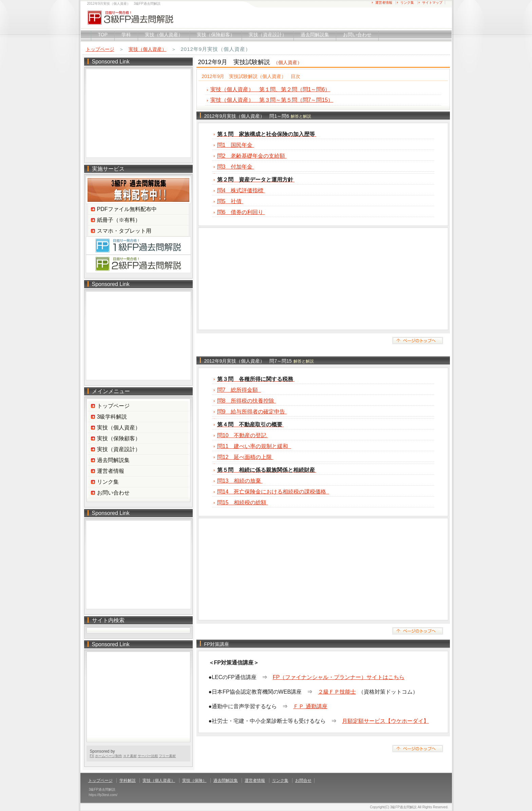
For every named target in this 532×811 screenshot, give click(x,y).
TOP (103, 35)
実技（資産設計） (268, 35)
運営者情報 (384, 3)
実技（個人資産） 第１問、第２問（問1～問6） (270, 89)
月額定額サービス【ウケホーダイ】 (385, 721)
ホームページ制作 (109, 756)
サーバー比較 (148, 756)
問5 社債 (230, 201)
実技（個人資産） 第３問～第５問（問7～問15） (272, 100)
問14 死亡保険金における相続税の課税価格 (273, 492)
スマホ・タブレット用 (124, 231)
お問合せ (303, 780)
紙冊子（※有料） (119, 220)
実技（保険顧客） (216, 35)
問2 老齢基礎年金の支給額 (252, 156)
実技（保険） (194, 780)
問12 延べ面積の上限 (245, 457)
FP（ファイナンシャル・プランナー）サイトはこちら (339, 677)
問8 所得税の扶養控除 (246, 401)
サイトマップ (432, 3)
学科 (126, 35)
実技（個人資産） (164, 35)
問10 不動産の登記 (243, 435)
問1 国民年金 (236, 145)
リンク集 (407, 3)
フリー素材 (167, 756)
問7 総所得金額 (239, 390)
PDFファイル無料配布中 (127, 209)
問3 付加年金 (236, 167)
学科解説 (128, 780)
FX (92, 756)
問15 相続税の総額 (243, 503)
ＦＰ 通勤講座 (310, 706)
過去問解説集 (315, 35)
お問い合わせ (357, 35)
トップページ (100, 49)
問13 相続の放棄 (240, 481)
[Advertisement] (323, 279)
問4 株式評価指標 (241, 190)
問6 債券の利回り (241, 212)
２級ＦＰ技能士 (337, 692)
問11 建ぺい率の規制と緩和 (254, 446)
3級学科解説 (112, 417)
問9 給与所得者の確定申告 (252, 412)
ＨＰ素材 (130, 756)
